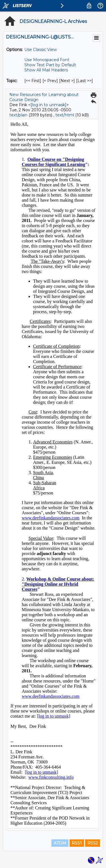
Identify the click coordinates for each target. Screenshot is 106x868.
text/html (65, 115)
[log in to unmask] (48, 105)
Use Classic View (41, 50)
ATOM (60, 843)
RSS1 (77, 843)
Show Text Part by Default (50, 65)
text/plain (18, 115)
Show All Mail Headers (46, 70)
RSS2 (93, 843)
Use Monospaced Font (47, 60)
